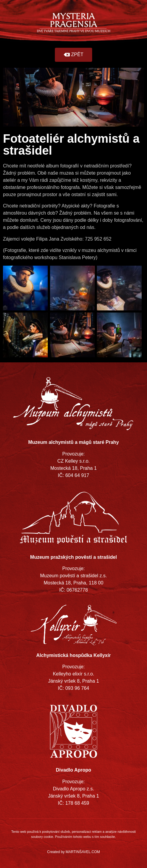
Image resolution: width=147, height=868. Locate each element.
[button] (74, 55)
